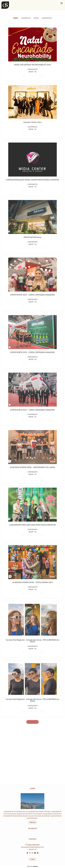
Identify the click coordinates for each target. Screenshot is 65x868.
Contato (32, 859)
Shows (36, 18)
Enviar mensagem (33, 845)
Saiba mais (32, 822)
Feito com (32, 866)
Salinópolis (26, 18)
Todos (16, 18)
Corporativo (47, 18)
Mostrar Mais (32, 722)
